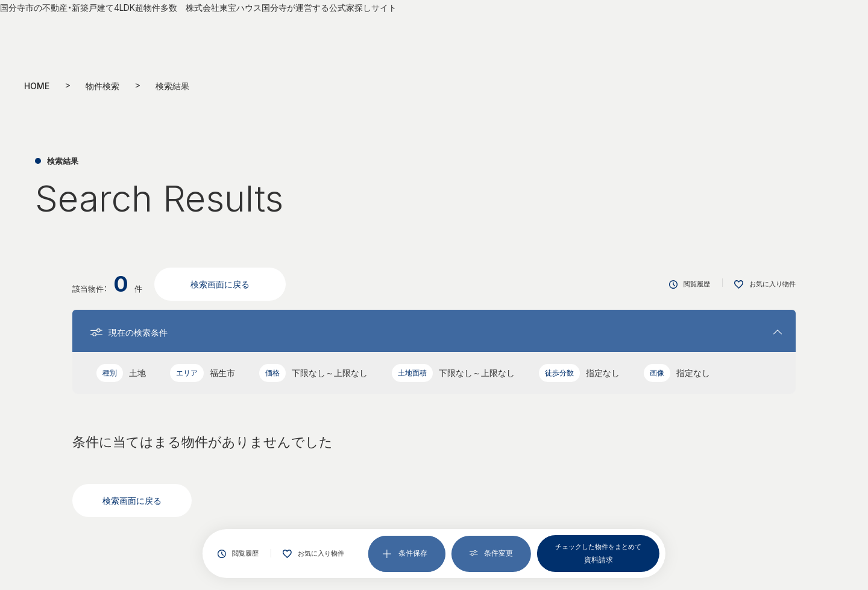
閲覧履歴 (238, 554)
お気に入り (313, 554)
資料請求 (598, 553)
